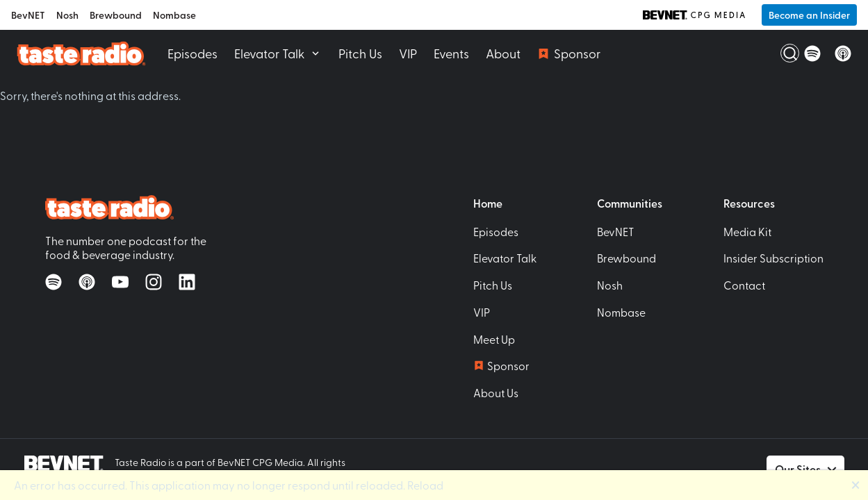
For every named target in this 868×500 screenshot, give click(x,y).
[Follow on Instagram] (154, 282)
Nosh (67, 15)
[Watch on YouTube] (120, 282)
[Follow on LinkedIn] (187, 282)
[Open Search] (782, 53)
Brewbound (116, 15)
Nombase (174, 15)
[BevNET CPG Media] (694, 15)
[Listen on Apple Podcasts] (843, 53)
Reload (425, 485)
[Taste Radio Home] (81, 53)
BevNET (28, 15)
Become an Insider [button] (809, 15)
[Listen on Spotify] (812, 53)
